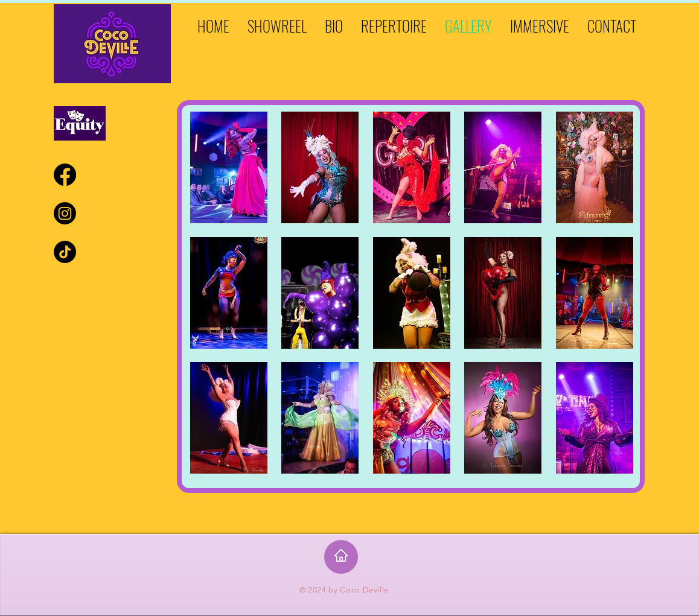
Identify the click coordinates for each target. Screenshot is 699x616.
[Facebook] (65, 175)
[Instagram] (65, 213)
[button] (229, 167)
